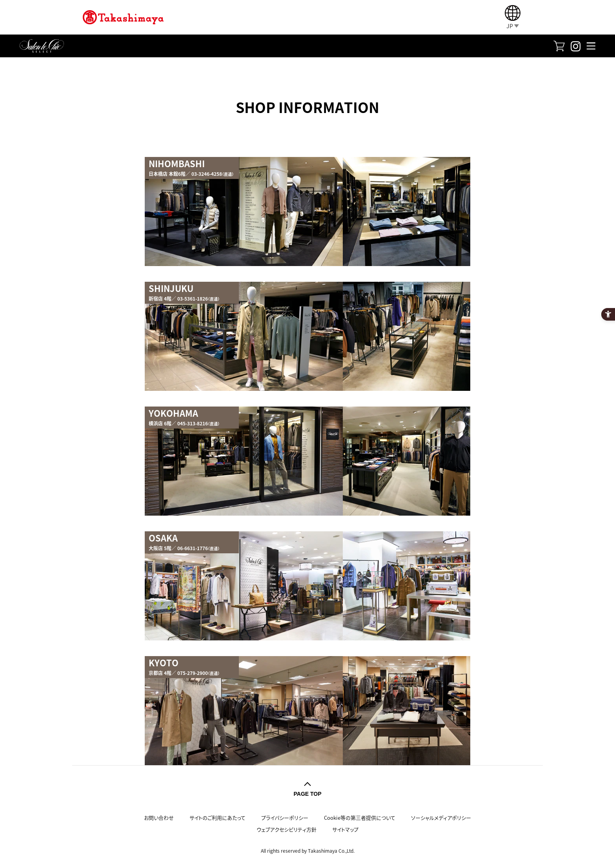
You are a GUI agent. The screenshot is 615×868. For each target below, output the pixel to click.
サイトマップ (345, 829)
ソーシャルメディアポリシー (441, 818)
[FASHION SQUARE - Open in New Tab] (559, 45)
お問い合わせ (159, 818)
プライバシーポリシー (285, 818)
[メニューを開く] (591, 46)
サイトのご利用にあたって (217, 818)
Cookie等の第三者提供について (360, 818)
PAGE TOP (307, 794)
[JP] (513, 17)
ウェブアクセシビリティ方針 (287, 829)
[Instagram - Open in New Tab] (576, 45)
